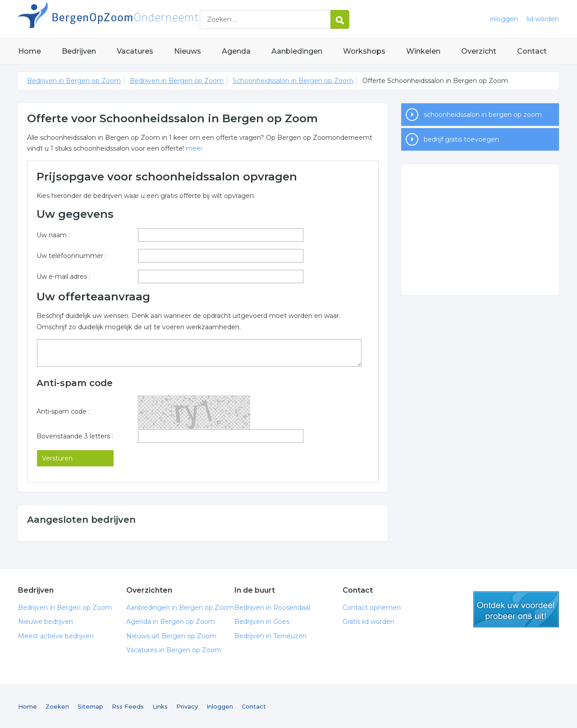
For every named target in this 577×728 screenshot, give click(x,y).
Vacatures (135, 51)
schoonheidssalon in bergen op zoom (483, 115)
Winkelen (423, 51)
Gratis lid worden (369, 622)
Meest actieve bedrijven (56, 636)
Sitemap (90, 706)
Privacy (187, 706)
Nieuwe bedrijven (46, 622)
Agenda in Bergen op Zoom (171, 622)
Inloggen (220, 706)
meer (194, 148)
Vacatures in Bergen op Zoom (174, 650)
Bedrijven (79, 51)
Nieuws (188, 51)
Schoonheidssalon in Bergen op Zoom (293, 81)
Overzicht (479, 51)
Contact (532, 51)
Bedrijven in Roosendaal (272, 608)
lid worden (543, 19)
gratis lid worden (516, 609)
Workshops (364, 51)
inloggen (504, 19)
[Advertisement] (480, 230)
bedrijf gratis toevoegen (461, 139)
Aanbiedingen (297, 51)
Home (30, 51)
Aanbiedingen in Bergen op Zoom (180, 608)
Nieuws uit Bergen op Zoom (171, 636)
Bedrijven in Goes (262, 622)
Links (160, 706)
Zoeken (57, 706)
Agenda (236, 51)
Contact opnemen (372, 608)
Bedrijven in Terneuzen (270, 636)
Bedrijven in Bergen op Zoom (131, 19)
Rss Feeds (128, 706)
